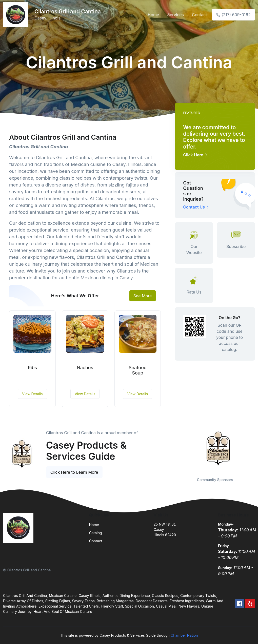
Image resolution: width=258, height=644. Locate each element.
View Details (32, 394)
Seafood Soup (138, 370)
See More (143, 296)
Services (175, 15)
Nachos (85, 368)
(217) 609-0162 (233, 15)
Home (154, 15)
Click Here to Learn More (74, 472)
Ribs (32, 368)
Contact (199, 15)
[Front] (17, 15)
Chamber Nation (184, 635)
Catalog (96, 533)
